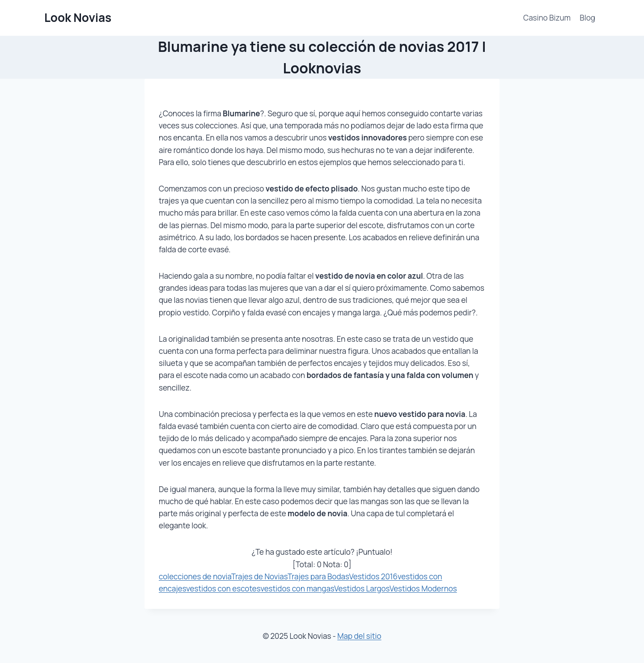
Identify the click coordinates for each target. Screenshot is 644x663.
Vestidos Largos (362, 589)
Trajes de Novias (259, 576)
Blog (587, 18)
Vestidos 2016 (373, 576)
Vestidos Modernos (423, 589)
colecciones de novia (195, 576)
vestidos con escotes (223, 589)
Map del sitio (359, 636)
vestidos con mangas (297, 589)
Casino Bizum (547, 18)
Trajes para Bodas (318, 576)
